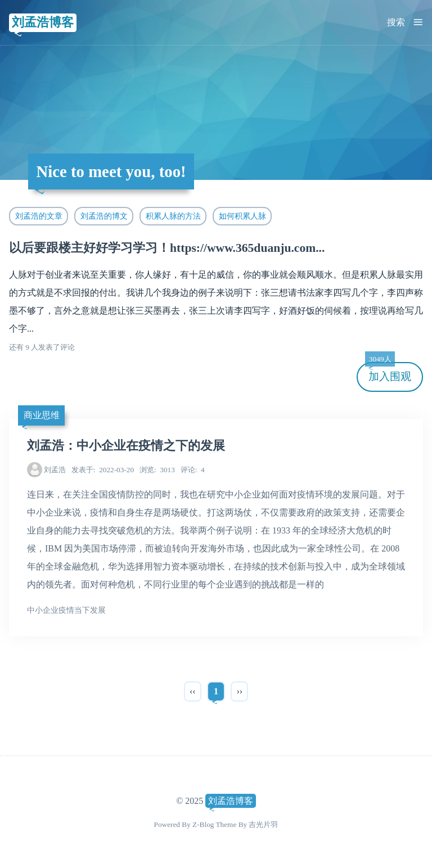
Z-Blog (203, 824)
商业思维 (42, 415)
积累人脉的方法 (173, 216)
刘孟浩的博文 (104, 216)
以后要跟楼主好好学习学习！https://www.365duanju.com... (167, 248)
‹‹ (193, 691)
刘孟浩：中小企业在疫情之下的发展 (126, 446)
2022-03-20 (103, 470)
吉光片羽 (263, 824)
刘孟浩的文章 (39, 216)
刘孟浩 (55, 470)
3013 (157, 470)
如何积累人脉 (242, 216)
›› (239, 691)
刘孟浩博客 (43, 22)
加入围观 (388, 372)
